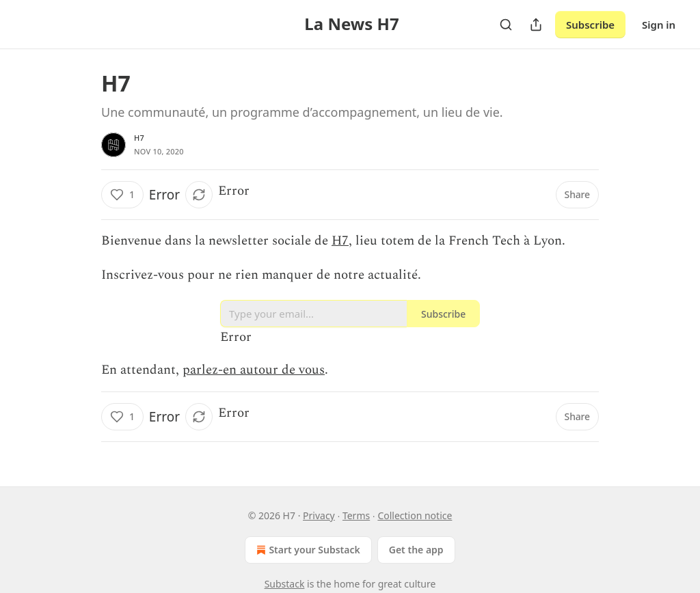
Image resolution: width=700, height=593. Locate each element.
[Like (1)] (122, 195)
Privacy (319, 515)
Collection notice (415, 515)
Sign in (659, 25)
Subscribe (590, 25)
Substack (285, 584)
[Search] (506, 25)
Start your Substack (307, 550)
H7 (139, 138)
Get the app (416, 550)
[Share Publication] (536, 25)
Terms (356, 515)
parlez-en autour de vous (254, 370)
